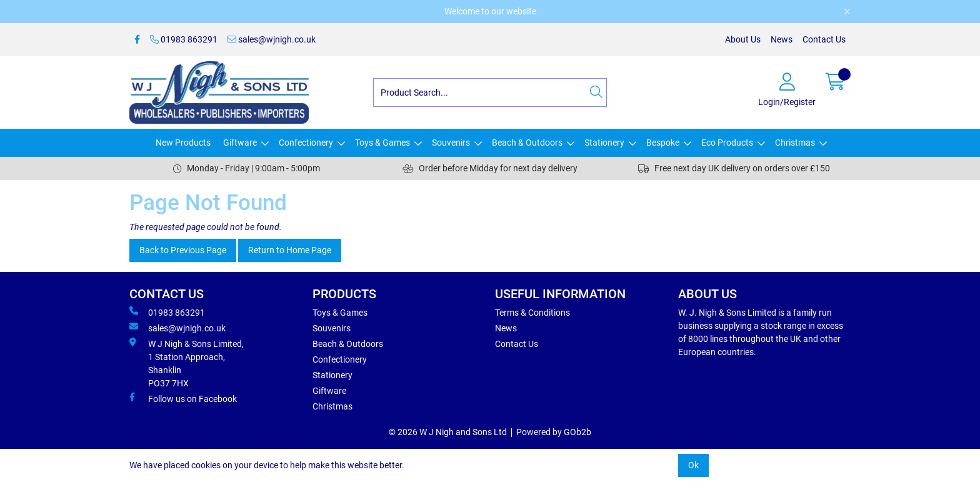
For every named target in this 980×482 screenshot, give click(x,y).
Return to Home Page (290, 250)
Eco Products (727, 143)
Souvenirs (451, 143)
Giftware (240, 143)
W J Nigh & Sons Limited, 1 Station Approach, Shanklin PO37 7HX (187, 363)
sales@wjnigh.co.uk (272, 39)
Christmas (795, 143)
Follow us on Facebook (183, 398)
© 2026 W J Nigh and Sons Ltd (448, 432)
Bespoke (663, 143)
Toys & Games (382, 143)
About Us (743, 39)
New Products (183, 143)
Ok (693, 465)
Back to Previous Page (183, 250)
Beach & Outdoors (527, 143)
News (782, 39)
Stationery (604, 143)
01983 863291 (184, 39)
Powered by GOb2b (554, 432)
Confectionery (306, 143)
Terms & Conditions (532, 313)
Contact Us (824, 39)
